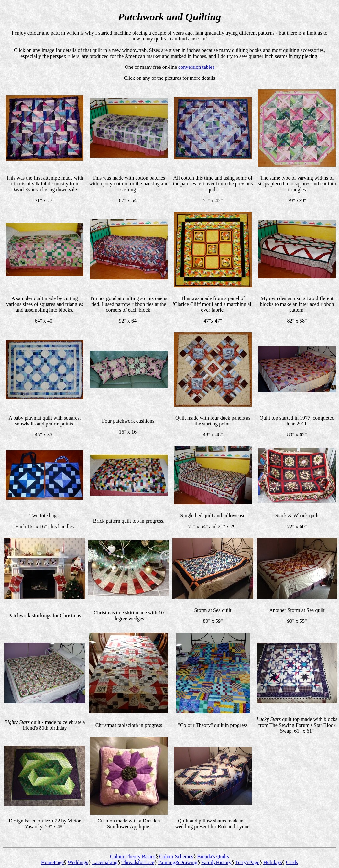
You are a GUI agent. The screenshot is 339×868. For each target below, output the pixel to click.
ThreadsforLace (138, 862)
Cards (292, 862)
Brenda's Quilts (213, 857)
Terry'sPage (247, 862)
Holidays (273, 862)
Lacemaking (105, 862)
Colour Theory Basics (133, 857)
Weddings (78, 862)
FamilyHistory (216, 862)
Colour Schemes (176, 857)
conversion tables (196, 67)
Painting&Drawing (178, 862)
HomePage (52, 862)
